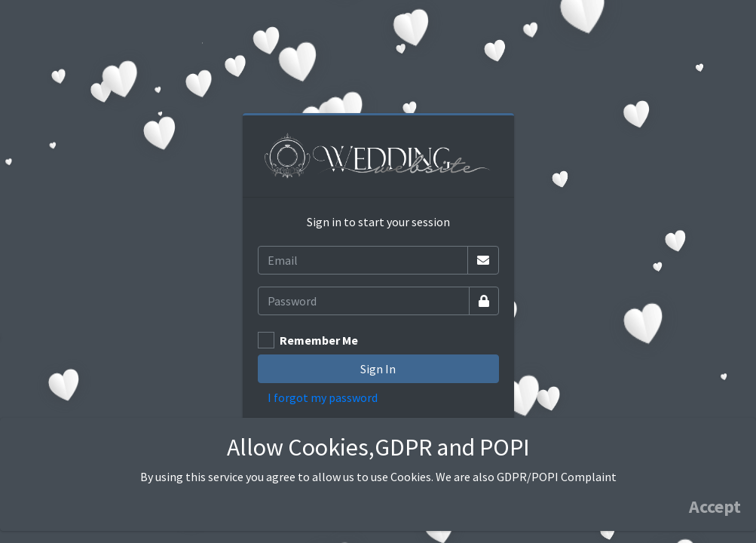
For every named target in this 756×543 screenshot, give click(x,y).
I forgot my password (323, 397)
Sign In (378, 369)
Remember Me (319, 340)
